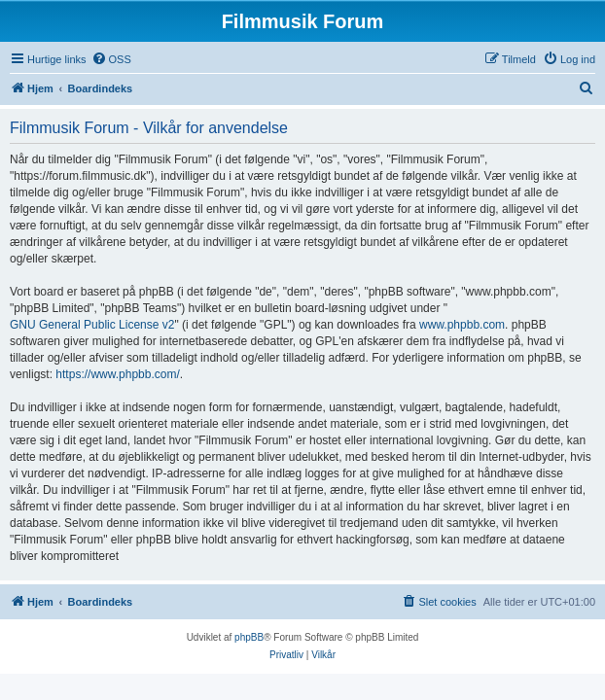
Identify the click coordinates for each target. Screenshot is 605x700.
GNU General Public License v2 (92, 325)
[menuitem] (111, 59)
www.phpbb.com (462, 325)
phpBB (249, 637)
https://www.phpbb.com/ (117, 374)
